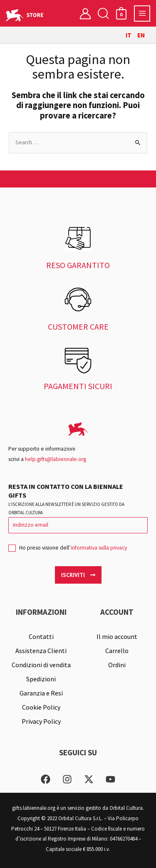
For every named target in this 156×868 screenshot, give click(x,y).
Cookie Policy (41, 707)
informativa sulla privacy (99, 548)
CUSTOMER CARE (78, 327)
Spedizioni (41, 679)
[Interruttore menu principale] (142, 14)
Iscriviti (78, 575)
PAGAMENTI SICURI (78, 386)
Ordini (117, 665)
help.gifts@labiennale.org (56, 459)
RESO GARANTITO (78, 265)
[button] (103, 14)
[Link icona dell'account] (85, 13)
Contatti (41, 636)
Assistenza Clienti (41, 651)
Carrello (117, 651)
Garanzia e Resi (41, 693)
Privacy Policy (41, 721)
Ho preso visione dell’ (68, 550)
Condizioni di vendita (41, 665)
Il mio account (117, 636)
